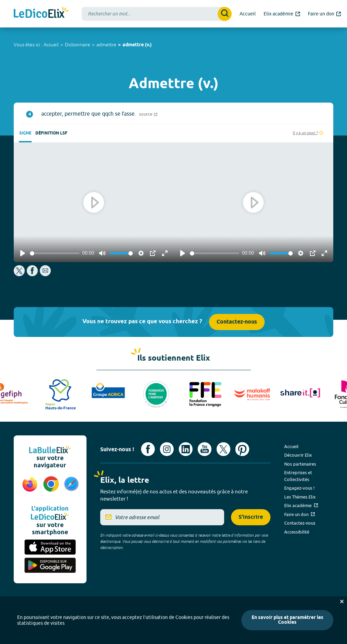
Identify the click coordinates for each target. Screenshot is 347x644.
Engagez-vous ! (299, 488)
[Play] (23, 253)
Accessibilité (297, 532)
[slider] (55, 253)
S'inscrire (251, 517)
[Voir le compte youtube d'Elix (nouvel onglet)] (205, 449)
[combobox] (157, 14)
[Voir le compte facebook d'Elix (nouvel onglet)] (148, 449)
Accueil (51, 45)
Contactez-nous (237, 322)
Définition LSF (51, 133)
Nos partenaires (300, 464)
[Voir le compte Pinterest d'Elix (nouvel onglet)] (242, 449)
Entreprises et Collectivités (298, 476)
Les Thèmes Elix (300, 497)
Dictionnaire (78, 45)
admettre (106, 45)
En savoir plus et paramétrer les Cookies (287, 620)
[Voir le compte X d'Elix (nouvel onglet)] (223, 449)
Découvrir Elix (298, 455)
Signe (25, 133)
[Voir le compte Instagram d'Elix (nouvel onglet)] (167, 449)
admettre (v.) (137, 45)
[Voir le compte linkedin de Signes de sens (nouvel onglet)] (186, 449)
